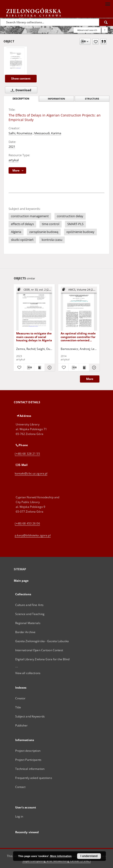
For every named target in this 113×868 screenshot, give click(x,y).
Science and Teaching (30, 614)
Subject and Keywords (30, 716)
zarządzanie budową (44, 232)
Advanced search (87, 30)
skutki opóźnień (22, 240)
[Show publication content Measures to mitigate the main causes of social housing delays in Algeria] (39, 368)
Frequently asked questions (34, 778)
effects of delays (22, 224)
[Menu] (108, 4)
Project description (28, 751)
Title (18, 707)
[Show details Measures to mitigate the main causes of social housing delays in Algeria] (49, 368)
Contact (20, 787)
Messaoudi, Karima (48, 133)
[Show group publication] (34, 290)
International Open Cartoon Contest (39, 650)
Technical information (30, 769)
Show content (21, 78)
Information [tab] (56, 99)
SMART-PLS (75, 224)
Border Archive (25, 632)
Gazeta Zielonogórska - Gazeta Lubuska (42, 641)
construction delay (70, 216)
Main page (21, 581)
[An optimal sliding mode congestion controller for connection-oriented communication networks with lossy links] (79, 309)
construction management (30, 216)
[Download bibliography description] (29, 368)
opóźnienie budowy (80, 232)
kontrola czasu (52, 240)
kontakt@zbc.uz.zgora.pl (31, 473)
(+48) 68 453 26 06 (27, 523)
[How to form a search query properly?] (105, 30)
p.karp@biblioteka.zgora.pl (33, 535)
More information (61, 856)
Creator (20, 698)
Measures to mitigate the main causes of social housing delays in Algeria (34, 337)
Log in (19, 816)
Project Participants (28, 760)
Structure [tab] (92, 99)
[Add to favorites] (96, 41)
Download (20, 90)
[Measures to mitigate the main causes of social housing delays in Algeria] (34, 309)
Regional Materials (28, 623)
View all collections (28, 673)
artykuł (14, 160)
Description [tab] (21, 99)
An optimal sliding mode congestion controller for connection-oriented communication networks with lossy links (79, 337)
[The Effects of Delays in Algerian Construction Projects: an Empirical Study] (15, 61)
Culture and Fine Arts (29, 605)
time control (51, 224)
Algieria (16, 232)
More (90, 379)
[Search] (106, 22)
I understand (89, 856)
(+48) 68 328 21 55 (27, 454)
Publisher (22, 725)
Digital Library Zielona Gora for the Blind (42, 659)
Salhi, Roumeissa (20, 133)
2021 (12, 147)
